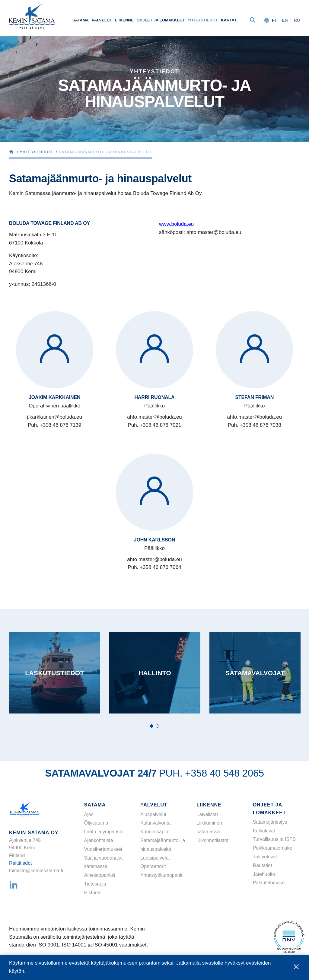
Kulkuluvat (264, 831)
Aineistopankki (100, 875)
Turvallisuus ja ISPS (274, 839)
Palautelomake (269, 883)
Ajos (89, 814)
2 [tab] (157, 726)
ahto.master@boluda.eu (154, 417)
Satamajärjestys (270, 822)
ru (297, 20)
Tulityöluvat (265, 857)
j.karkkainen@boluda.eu (54, 417)
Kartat (229, 20)
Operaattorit (153, 866)
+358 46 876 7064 (161, 567)
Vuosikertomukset (103, 849)
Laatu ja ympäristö (104, 832)
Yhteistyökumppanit (161, 875)
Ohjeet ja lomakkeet (161, 20)
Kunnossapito (155, 832)
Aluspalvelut (153, 814)
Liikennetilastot (212, 840)
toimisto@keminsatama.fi (36, 871)
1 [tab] (152, 726)
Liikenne (124, 20)
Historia (92, 893)
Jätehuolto (264, 874)
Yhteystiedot (203, 20)
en (285, 20)
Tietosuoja (95, 884)
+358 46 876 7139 (61, 425)
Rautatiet (263, 865)
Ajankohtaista (99, 840)
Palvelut (102, 20)
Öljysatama (96, 823)
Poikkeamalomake (273, 848)
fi (274, 20)
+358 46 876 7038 (260, 425)
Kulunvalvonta (156, 823)
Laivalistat (207, 814)
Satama (81, 20)
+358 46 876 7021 (161, 425)
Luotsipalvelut (155, 858)
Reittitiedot (21, 863)
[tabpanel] (55, 673)
